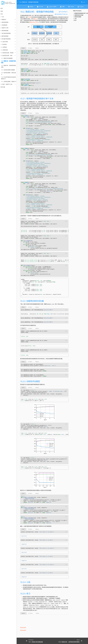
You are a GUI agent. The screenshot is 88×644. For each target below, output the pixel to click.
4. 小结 (75, 19)
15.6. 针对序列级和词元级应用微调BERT (8, 78)
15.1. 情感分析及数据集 (7, 58)
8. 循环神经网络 (4, 36)
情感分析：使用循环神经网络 (29, 2)
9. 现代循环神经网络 (6, 39)
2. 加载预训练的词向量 (78, 15)
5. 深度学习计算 (4, 28)
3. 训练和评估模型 (77, 17)
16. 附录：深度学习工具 (6, 84)
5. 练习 (75, 20)
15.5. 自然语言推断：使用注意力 (8, 73)
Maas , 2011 (34, 22)
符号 (2, 14)
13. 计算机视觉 (4, 50)
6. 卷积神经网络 (4, 31)
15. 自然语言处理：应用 (6, 56)
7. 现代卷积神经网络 (6, 33)
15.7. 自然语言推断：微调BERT (9, 82)
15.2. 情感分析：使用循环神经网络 (8, 62)
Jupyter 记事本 (52, 7)
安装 (2, 11)
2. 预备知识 (3, 20)
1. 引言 (2, 17)
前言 (2, 8)
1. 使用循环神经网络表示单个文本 (81, 13)
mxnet (23, 48)
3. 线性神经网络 (4, 22)
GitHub (71, 7)
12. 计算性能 (4, 47)
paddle (37, 48)
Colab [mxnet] (63, 12)
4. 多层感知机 (4, 25)
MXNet (31, 7)
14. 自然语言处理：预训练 (7, 53)
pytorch (30, 48)
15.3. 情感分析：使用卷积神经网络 (8, 66)
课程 (62, 7)
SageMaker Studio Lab (61, 14)
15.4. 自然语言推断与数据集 (8, 70)
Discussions (23, 627)
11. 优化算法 (4, 44)
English (81, 7)
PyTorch (40, 7)
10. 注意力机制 (4, 42)
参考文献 (3, 87)
